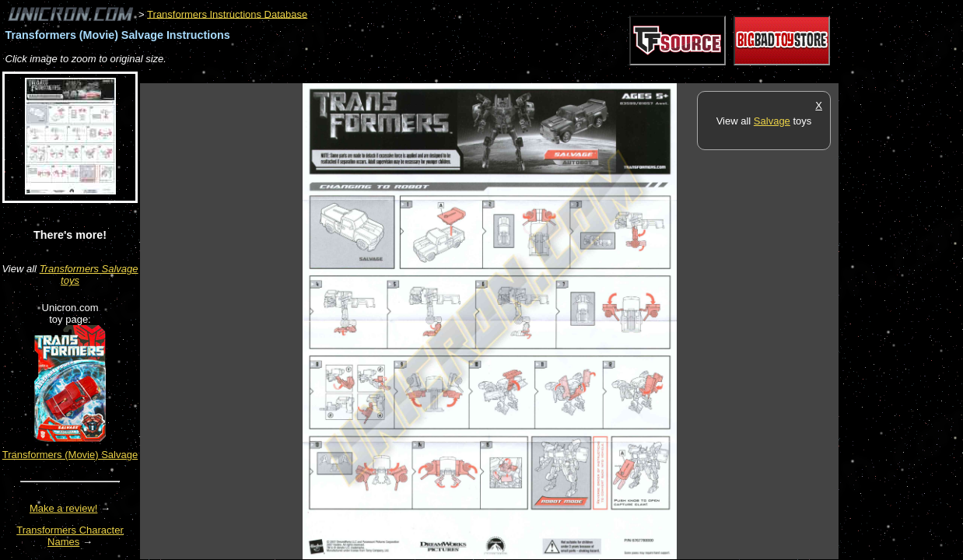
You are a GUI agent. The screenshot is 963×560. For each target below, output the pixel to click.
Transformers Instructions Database (227, 14)
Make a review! (63, 508)
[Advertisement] (423, 75)
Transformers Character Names (70, 536)
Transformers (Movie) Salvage (70, 455)
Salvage (772, 121)
